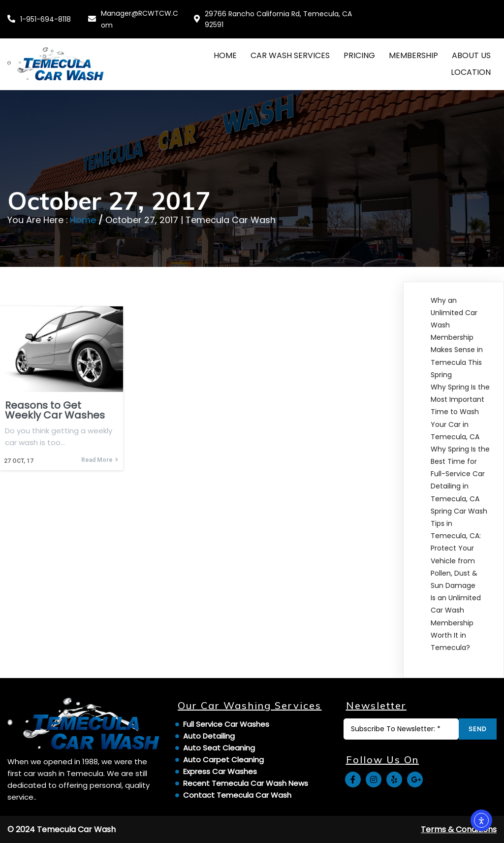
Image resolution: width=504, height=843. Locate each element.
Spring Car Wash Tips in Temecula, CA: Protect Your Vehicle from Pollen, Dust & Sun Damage (459, 548)
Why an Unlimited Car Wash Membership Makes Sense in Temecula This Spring (457, 338)
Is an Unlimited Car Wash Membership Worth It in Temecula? (456, 623)
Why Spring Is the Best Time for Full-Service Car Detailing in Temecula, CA (460, 474)
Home (83, 220)
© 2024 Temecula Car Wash (62, 829)
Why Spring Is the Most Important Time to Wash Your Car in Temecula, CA (460, 412)
